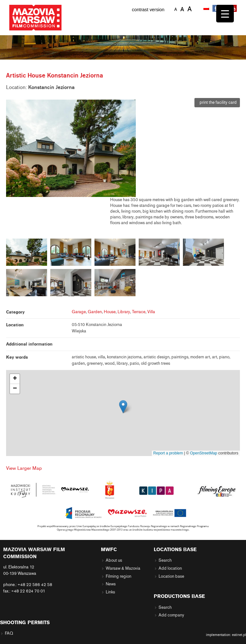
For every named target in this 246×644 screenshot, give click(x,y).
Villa (151, 312)
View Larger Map (24, 468)
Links (110, 592)
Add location (170, 568)
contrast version (148, 10)
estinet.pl (239, 635)
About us (114, 560)
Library (124, 312)
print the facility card (217, 102)
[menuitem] (207, 9)
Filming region (119, 576)
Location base (171, 576)
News (111, 584)
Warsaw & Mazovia (123, 568)
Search (165, 560)
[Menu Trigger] (225, 14)
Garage (79, 312)
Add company (171, 615)
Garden (95, 312)
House (110, 312)
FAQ (9, 633)
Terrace (139, 312)
